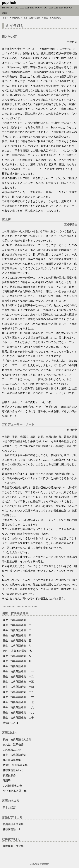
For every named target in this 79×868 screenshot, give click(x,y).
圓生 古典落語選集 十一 (18, 671)
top (4, 8)
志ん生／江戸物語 (13, 745)
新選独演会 (9, 775)
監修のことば (11, 723)
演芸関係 (16, 18)
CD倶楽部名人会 (12, 786)
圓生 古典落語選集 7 (53, 18)
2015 (56, 8)
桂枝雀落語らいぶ (13, 770)
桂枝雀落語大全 (12, 829)
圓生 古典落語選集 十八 (18, 707)
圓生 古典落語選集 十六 (18, 697)
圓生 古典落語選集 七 (18, 651)
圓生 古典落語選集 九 (17, 661)
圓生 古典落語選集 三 (17, 630)
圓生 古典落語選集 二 (17, 625)
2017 (46, 8)
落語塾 (7, 780)
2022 (22, 8)
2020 (32, 8)
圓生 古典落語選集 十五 (18, 692)
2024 (12, 8)
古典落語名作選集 (13, 824)
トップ (6, 18)
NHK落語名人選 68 (15, 791)
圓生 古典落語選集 (32, 18)
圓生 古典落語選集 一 (17, 620)
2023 (17, 8)
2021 (27, 8)
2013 (66, 8)
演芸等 (5, 13)
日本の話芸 (9, 807)
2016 (51, 8)
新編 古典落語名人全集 (17, 739)
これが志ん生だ (12, 750)
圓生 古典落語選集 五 (17, 640)
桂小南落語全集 (12, 760)
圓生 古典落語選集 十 (17, 666)
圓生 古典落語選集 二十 (18, 718)
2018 (42, 8)
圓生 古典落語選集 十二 (18, 676)
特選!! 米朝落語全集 (15, 765)
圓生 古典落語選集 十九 (18, 712)
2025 (8, 8)
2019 (37, 8)
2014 (61, 8)
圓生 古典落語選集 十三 (18, 682)
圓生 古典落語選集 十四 (18, 687)
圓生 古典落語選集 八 (17, 656)
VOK (70, 8)
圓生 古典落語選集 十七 (18, 702)
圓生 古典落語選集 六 (17, 646)
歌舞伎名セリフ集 (13, 846)
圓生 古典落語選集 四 (17, 635)
